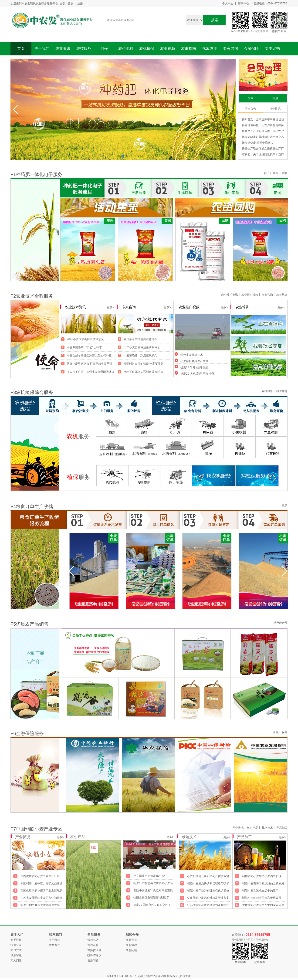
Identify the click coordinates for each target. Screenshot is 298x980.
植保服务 (282, 391)
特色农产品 (281, 623)
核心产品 (253, 828)
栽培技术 (267, 828)
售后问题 (93, 960)
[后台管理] (185, 976)
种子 (105, 49)
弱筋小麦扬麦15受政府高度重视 (153, 890)
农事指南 (189, 49)
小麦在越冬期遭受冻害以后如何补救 (89, 356)
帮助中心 (244, 3)
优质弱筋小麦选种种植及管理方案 (208, 898)
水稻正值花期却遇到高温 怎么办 (144, 372)
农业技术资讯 (230, 295)
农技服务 (84, 49)
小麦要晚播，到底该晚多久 (140, 356)
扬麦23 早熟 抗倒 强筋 (194, 367)
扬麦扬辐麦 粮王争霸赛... (257, 143)
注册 (80, 3)
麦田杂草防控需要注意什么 (140, 339)
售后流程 (93, 945)
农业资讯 (63, 49)
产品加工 (282, 828)
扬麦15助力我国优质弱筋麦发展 (40, 905)
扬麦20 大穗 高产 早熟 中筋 (198, 374)
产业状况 (238, 828)
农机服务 (267, 391)
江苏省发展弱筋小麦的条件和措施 (41, 898)
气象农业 (210, 49)
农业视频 (168, 49)
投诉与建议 (94, 955)
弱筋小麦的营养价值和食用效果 (262, 898)
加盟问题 (131, 950)
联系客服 (16, 955)
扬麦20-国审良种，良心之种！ (152, 905)
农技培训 (282, 295)
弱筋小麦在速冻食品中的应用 (260, 891)
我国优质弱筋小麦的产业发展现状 (41, 891)
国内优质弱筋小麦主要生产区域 (40, 876)
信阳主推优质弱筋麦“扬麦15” (151, 898)
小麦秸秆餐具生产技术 (194, 361)
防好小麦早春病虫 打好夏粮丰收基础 (90, 364)
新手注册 (16, 940)
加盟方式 (131, 940)
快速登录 (16, 945)
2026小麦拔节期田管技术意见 (85, 339)
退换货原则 (94, 950)
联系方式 (54, 945)
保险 (285, 732)
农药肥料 (126, 49)
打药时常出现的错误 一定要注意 (144, 364)
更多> (60, 837)
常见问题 (16, 960)
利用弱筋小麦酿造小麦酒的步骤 (262, 876)
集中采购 (272, 49)
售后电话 (93, 940)
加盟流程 (131, 945)
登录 (70, 3)
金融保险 (251, 49)
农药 (276, 173)
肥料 (285, 173)
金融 (276, 732)
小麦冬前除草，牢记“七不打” (85, 347)
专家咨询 (230, 49)
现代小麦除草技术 (192, 355)
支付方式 (16, 950)
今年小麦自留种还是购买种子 (142, 347)
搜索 (215, 20)
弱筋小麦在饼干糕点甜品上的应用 (263, 883)
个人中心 (228, 3)
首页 (21, 49)
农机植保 (147, 49)
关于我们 (42, 49)
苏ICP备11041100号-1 (121, 976)
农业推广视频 (250, 295)
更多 (285, 505)
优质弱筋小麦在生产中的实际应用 (263, 905)
